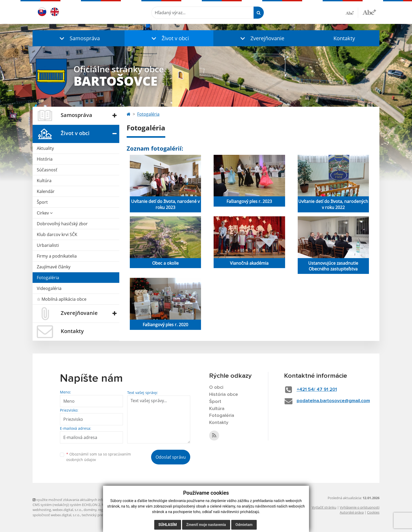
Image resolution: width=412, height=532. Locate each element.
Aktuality (45, 148)
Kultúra (44, 181)
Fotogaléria (48, 278)
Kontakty (344, 38)
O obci (216, 387)
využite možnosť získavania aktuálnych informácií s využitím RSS (85, 500)
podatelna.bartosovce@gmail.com (333, 401)
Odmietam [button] (244, 525)
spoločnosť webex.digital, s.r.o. (56, 515)
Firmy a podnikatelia (57, 256)
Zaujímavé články (54, 267)
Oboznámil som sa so (99, 457)
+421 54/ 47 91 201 (317, 390)
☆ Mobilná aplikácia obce (62, 299)
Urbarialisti (48, 245)
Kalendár (46, 191)
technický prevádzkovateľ (102, 515)
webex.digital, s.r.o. (67, 510)
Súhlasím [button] (168, 525)
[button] (79, 38)
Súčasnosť (47, 170)
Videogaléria (49, 288)
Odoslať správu (171, 457)
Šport (42, 202)
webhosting (42, 510)
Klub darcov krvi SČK (57, 234)
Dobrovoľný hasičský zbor (62, 224)
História (45, 159)
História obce (224, 395)
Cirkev (45, 213)
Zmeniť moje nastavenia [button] (206, 525)
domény (90, 510)
